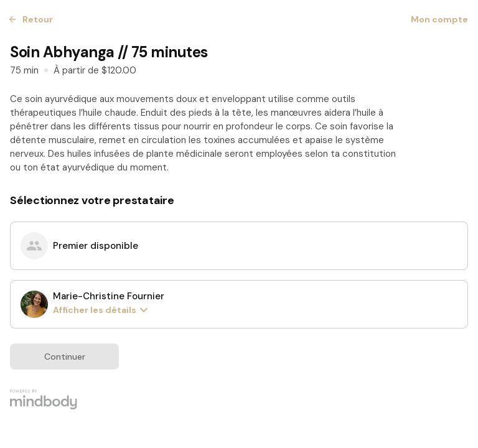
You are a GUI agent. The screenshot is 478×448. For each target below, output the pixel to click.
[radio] (239, 246)
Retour (31, 19)
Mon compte (439, 19)
